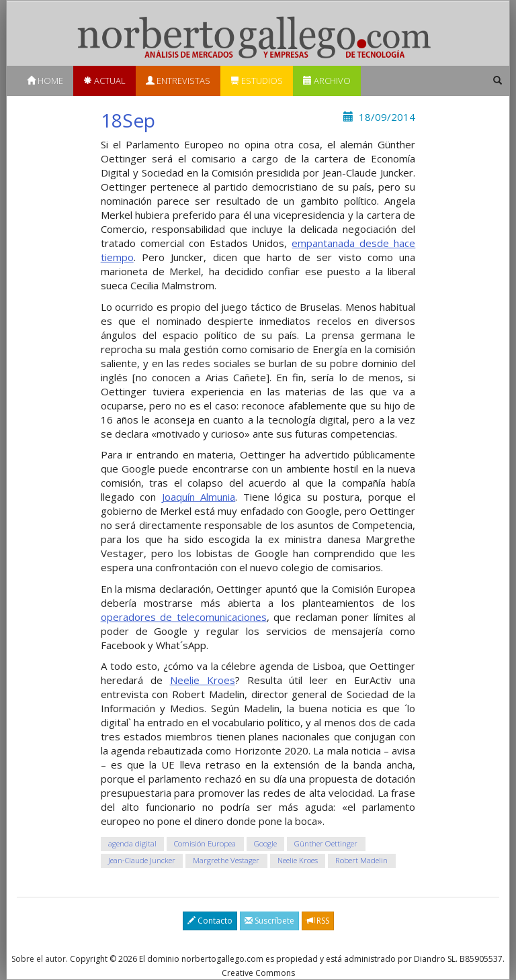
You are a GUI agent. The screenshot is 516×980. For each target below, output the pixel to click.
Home (45, 81)
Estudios (257, 81)
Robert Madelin (361, 861)
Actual (104, 81)
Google (265, 844)
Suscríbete (269, 921)
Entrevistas (178, 81)
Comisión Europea (205, 844)
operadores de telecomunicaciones (184, 617)
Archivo (327, 81)
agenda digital (132, 844)
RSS (318, 921)
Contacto (210, 921)
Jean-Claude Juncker (142, 861)
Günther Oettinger (326, 844)
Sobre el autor (39, 959)
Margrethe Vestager (226, 861)
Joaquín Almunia (199, 497)
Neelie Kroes (203, 680)
